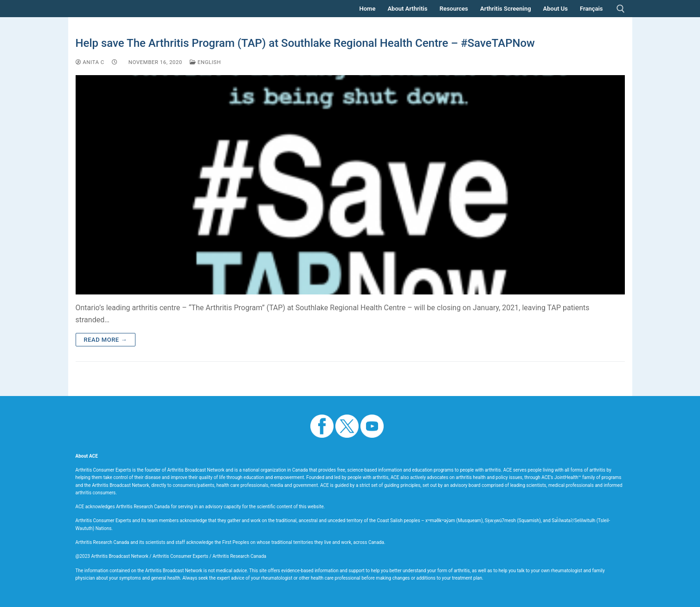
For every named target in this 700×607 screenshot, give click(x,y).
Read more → (106, 340)
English (205, 62)
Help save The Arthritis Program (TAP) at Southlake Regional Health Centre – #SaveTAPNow (305, 43)
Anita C (90, 62)
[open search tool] (621, 9)
